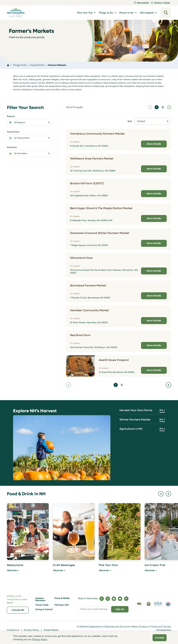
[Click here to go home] (8, 65)
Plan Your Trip (85, 13)
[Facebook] (114, 599)
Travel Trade (42, 605)
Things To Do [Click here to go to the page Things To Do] (20, 65)
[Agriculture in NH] (142, 430)
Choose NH (18, 610)
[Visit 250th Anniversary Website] (168, 604)
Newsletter (142, 3)
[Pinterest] (126, 599)
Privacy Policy (31, 630)
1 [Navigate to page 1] (157, 107)
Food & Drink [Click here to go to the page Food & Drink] (37, 65)
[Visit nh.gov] (149, 604)
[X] (102, 599)
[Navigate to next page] (169, 107)
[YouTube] (120, 599)
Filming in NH (62, 605)
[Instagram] (108, 599)
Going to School (44, 610)
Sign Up (120, 609)
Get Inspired (147, 13)
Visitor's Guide (161, 3)
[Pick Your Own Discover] (120, 539)
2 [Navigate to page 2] (163, 107)
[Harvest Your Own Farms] (142, 411)
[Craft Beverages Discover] (74, 539)
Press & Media (62, 598)
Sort (130, 121)
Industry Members (40, 599)
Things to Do (106, 13)
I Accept (160, 638)
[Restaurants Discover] (28, 539)
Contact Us (13, 630)
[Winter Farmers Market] (142, 421)
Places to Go (126, 13)
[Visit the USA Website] (158, 604)
